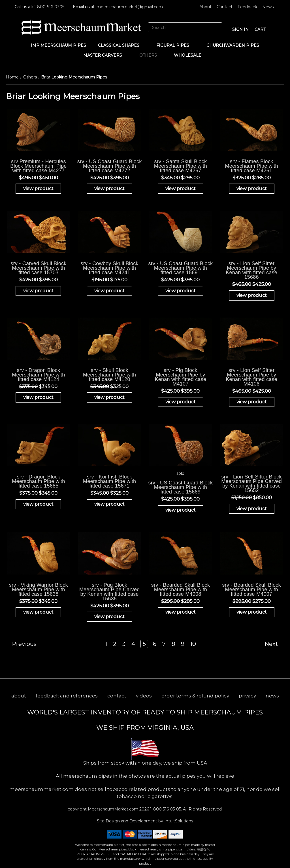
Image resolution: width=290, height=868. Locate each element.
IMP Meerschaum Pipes (58, 45)
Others (151, 55)
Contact (225, 7)
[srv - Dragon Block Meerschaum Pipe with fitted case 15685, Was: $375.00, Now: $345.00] (39, 445)
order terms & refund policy (195, 696)
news (272, 696)
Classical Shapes (121, 45)
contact (117, 696)
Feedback (247, 7)
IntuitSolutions (179, 821)
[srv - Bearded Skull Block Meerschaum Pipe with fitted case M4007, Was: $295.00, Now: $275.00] (251, 553)
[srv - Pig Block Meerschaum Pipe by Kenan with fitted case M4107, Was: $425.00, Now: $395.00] (181, 339)
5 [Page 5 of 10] (144, 644)
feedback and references (67, 696)
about (19, 696)
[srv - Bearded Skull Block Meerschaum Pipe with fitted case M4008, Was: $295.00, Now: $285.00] (181, 553)
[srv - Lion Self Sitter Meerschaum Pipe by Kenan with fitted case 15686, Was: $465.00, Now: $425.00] (251, 232)
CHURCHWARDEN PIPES (233, 45)
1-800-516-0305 (49, 7)
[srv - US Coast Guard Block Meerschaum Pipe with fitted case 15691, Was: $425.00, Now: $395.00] (181, 232)
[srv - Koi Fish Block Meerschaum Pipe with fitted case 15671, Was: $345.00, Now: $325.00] (110, 445)
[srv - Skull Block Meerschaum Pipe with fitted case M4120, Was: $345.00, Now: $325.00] (110, 339)
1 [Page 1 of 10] (106, 644)
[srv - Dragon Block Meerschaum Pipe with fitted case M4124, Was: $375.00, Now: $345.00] (39, 339)
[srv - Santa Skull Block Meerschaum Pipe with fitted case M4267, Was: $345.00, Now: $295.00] (181, 130)
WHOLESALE (190, 55)
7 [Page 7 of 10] (164, 644)
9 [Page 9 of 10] (183, 644)
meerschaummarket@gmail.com (130, 7)
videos (144, 696)
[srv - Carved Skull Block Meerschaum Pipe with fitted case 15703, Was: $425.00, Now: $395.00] (39, 232)
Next (274, 644)
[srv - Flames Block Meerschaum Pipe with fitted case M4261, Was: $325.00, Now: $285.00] (251, 130)
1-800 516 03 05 (165, 809)
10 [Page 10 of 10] (193, 644)
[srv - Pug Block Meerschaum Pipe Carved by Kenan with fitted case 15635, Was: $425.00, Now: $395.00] (110, 553)
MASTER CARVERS (105, 55)
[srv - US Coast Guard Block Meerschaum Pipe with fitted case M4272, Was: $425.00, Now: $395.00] (110, 130)
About (205, 7)
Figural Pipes (175, 45)
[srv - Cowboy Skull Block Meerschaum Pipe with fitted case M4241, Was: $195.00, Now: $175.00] (110, 232)
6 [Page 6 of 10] (155, 644)
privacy (247, 696)
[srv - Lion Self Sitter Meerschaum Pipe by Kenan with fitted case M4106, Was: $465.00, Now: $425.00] (251, 339)
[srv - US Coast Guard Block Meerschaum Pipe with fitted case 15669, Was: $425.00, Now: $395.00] (181, 445)
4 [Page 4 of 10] (133, 644)
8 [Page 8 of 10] (173, 644)
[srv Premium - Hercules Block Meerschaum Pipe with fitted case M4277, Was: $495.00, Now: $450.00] (39, 130)
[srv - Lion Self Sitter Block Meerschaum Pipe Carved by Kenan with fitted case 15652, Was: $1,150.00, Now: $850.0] (251, 445)
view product (38, 189)
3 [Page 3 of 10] (124, 644)
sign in (240, 29)
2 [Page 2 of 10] (115, 644)
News (268, 7)
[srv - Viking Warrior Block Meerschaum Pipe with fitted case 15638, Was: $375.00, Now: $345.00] (39, 553)
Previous (21, 644)
